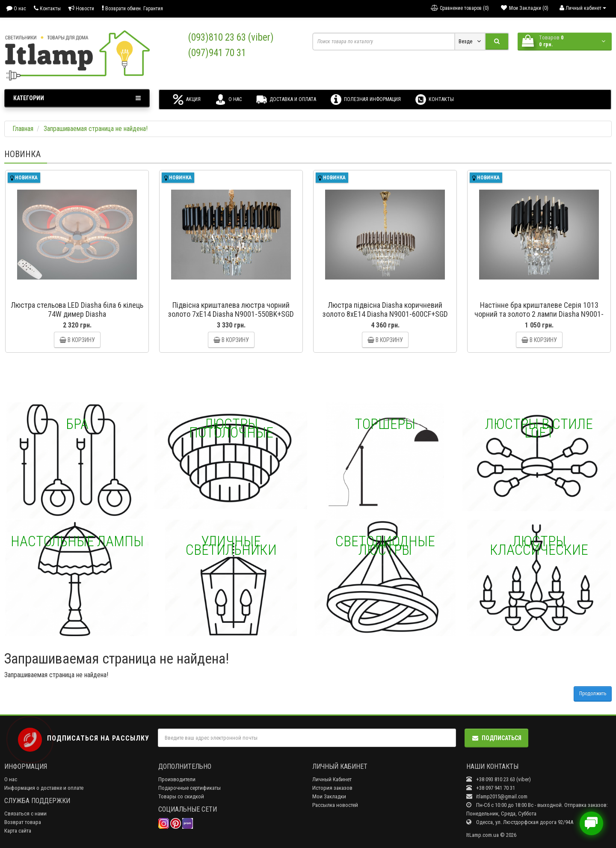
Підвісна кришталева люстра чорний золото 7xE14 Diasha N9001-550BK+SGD (231, 309)
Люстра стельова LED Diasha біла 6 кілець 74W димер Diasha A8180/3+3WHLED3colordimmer (77, 314)
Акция (187, 100)
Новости (81, 8)
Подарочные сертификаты (190, 788)
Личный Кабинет (332, 779)
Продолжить (593, 693)
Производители (177, 779)
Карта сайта (18, 831)
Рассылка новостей (335, 805)
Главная (23, 129)
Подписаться (496, 738)
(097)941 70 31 (217, 53)
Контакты (47, 8)
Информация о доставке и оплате (44, 788)
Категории (77, 98)
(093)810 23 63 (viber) (231, 37)
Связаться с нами (25, 814)
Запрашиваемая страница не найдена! (96, 129)
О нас (16, 8)
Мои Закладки (329, 796)
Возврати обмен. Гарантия (132, 8)
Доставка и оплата (286, 100)
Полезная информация (366, 100)
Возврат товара (23, 822)
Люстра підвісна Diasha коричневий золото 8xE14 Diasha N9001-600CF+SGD (385, 309)
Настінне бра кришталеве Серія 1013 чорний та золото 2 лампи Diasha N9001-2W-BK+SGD (539, 314)
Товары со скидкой (181, 796)
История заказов (332, 788)
